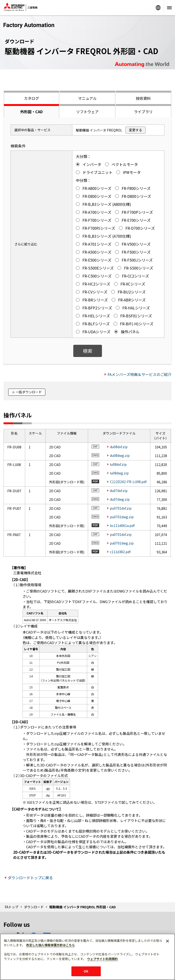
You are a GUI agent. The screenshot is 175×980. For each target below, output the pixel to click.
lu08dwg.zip (119, 473)
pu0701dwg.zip (122, 517)
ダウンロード (34, 907)
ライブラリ (143, 112)
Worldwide (158, 8)
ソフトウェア (87, 112)
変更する (136, 130)
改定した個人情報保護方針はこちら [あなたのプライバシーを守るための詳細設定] (51, 945)
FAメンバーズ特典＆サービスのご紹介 (140, 374)
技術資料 (143, 98)
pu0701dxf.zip (121, 508)
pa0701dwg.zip (122, 543)
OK (86, 971)
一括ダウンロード (29, 392)
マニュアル (87, 98)
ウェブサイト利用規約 (102, 959)
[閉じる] (167, 941)
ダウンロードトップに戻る (30, 878)
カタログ (31, 98)
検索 (88, 351)
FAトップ (12, 907)
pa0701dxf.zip (121, 534)
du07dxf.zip (119, 491)
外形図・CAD (31, 112)
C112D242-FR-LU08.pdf (128, 482)
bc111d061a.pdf (122, 526)
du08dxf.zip (119, 447)
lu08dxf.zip (118, 464)
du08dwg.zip (120, 455)
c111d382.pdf (120, 552)
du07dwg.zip (120, 499)
